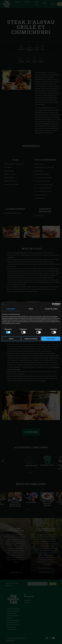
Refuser (11, 339)
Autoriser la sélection (31, 339)
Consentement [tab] (11, 309)
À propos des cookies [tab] (51, 309)
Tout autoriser (51, 339)
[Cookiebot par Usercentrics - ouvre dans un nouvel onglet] (53, 304)
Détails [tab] (31, 309)
